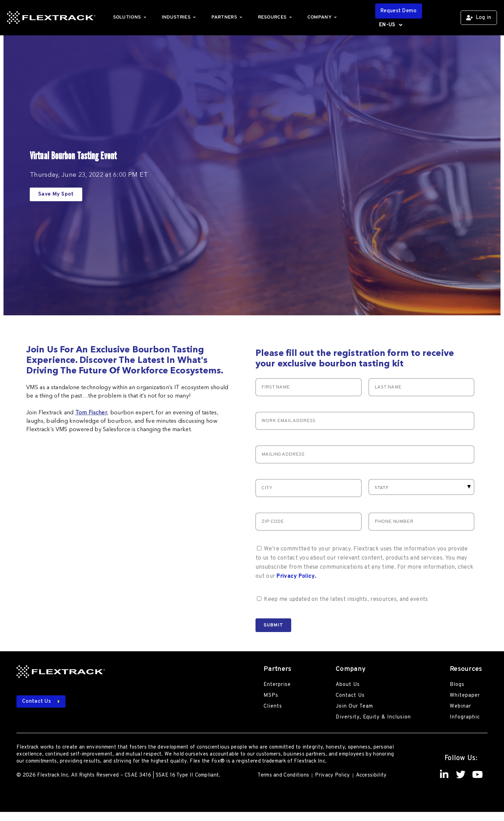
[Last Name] (422, 387)
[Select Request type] (422, 487)
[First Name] (309, 387)
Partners (228, 17)
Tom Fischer (91, 413)
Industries (180, 17)
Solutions (130, 17)
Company (323, 17)
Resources (276, 17)
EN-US (391, 25)
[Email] (365, 421)
